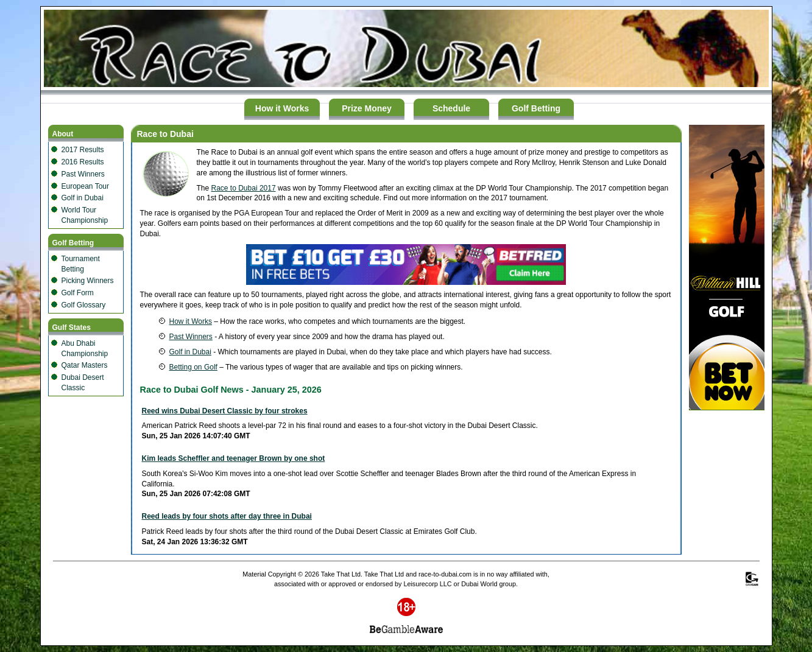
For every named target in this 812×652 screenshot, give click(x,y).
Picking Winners (88, 281)
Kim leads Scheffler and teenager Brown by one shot (234, 458)
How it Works (282, 108)
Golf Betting (536, 108)
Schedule (451, 108)
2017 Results (83, 150)
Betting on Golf (193, 367)
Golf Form (78, 293)
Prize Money (367, 108)
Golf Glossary (84, 305)
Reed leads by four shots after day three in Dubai (227, 516)
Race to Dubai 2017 (244, 188)
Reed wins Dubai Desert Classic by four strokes (225, 411)
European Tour (86, 186)
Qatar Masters (85, 365)
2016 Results (83, 162)
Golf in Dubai (83, 198)
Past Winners (83, 174)
